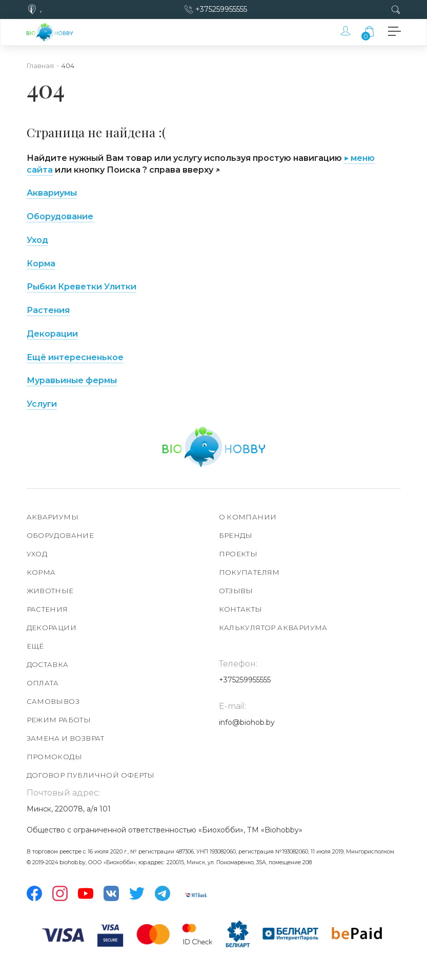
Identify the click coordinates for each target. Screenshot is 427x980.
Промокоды (55, 757)
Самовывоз (53, 701)
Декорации (52, 334)
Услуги (42, 404)
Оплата (43, 683)
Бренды (236, 535)
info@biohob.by (247, 722)
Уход (37, 240)
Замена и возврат (66, 738)
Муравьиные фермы (72, 380)
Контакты (241, 609)
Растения (48, 310)
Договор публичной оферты (91, 775)
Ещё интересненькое (75, 357)
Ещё (35, 646)
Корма (41, 264)
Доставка (48, 664)
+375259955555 (221, 9)
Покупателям (249, 572)
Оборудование (60, 216)
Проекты (238, 554)
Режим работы (59, 720)
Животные (50, 591)
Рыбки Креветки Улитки (82, 287)
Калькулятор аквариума (273, 628)
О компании (248, 517)
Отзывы (236, 591)
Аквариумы (53, 517)
